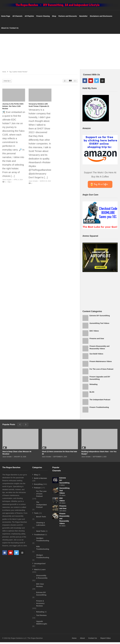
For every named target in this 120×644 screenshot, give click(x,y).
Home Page (6, 18)
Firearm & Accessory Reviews (40, 605)
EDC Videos (94, 333)
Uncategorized (40, 565)
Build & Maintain (41, 480)
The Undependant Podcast (100, 401)
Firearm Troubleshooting (99, 409)
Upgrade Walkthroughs (42, 624)
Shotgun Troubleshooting (43, 558)
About (82, 640)
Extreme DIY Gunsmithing (100, 317)
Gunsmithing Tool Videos (99, 325)
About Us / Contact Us (10, 30)
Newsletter (83, 18)
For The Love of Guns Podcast (101, 371)
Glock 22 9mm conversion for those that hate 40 (60, 454)
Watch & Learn (40, 571)
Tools (36, 515)
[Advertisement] (60, 53)
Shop (54, 18)
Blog (36, 476)
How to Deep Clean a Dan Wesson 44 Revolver (17, 454)
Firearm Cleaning (43, 18)
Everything (38, 486)
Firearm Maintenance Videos (101, 363)
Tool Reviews (41, 617)
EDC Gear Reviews (40, 587)
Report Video (106, 640)
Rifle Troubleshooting (43, 549)
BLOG (92, 394)
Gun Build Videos (96, 355)
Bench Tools (41, 518)
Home (74, 640)
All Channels (17, 18)
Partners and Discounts (68, 18)
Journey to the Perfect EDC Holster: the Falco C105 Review (13, 108)
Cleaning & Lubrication (41, 526)
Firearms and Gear (97, 340)
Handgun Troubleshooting (43, 541)
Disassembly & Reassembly (42, 578)
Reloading (94, 386)
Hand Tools (41, 533)
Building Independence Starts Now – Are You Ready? (99, 454)
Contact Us (93, 640)
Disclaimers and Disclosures (101, 18)
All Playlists (29, 18)
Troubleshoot (39, 536)
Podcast (37, 489)
